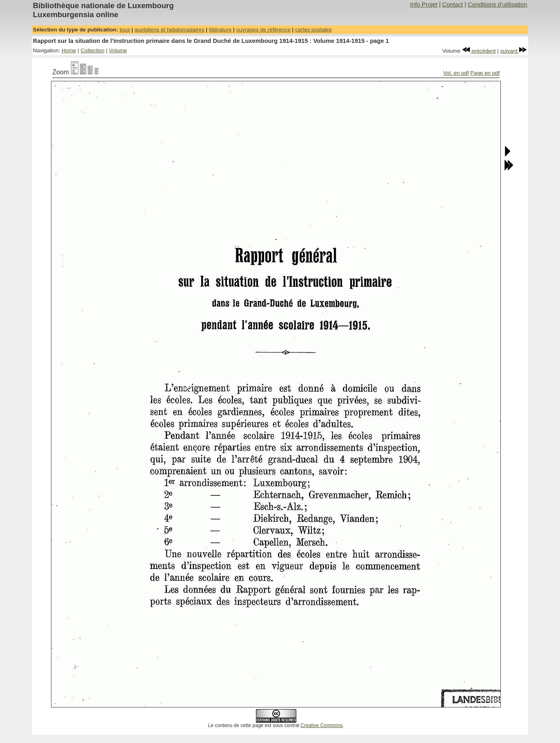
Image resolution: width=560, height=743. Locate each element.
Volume (118, 50)
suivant (513, 51)
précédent (479, 51)
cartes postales (313, 30)
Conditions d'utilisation (497, 4)
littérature (220, 30)
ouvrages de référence (263, 30)
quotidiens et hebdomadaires (169, 30)
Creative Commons (322, 725)
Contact (453, 4)
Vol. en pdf (456, 73)
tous (125, 30)
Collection (92, 50)
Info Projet (424, 4)
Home (69, 50)
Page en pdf (485, 73)
